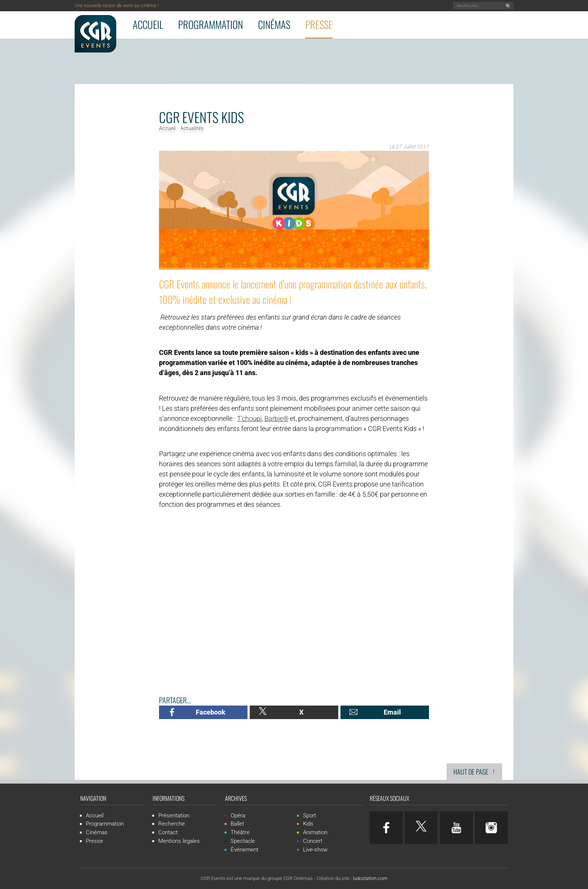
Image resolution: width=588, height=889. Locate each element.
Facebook (211, 712)
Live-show (315, 850)
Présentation (174, 815)
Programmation (211, 24)
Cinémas (274, 24)
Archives (236, 798)
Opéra (238, 815)
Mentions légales (179, 841)
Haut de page (474, 771)
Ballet (237, 824)
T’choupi (249, 418)
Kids (308, 824)
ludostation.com (370, 878)
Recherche (172, 824)
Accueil (148, 24)
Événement (244, 850)
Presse (319, 24)
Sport (310, 815)
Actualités (192, 129)
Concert (313, 841)
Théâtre (240, 832)
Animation (315, 832)
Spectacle (243, 841)
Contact (168, 832)
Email (392, 712)
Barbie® (276, 418)
